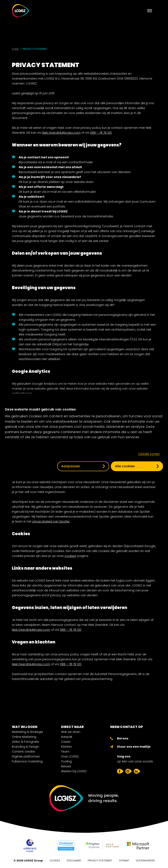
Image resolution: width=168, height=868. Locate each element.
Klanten (66, 747)
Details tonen (149, 454)
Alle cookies (125, 466)
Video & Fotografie (25, 742)
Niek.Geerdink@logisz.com (61, 133)
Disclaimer (74, 861)
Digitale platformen (26, 756)
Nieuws (66, 766)
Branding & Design (25, 747)
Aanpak (67, 737)
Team (65, 752)
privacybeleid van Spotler (51, 521)
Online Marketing (24, 737)
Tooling (66, 761)
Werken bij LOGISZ (74, 771)
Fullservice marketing (27, 761)
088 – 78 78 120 (101, 133)
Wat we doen (71, 732)
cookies (70, 556)
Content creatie (23, 752)
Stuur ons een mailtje (134, 747)
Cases (66, 742)
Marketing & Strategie (27, 732)
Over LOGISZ (70, 756)
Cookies (55, 861)
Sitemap (124, 861)
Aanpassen (71, 466)
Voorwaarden (145, 861)
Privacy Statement (100, 861)
